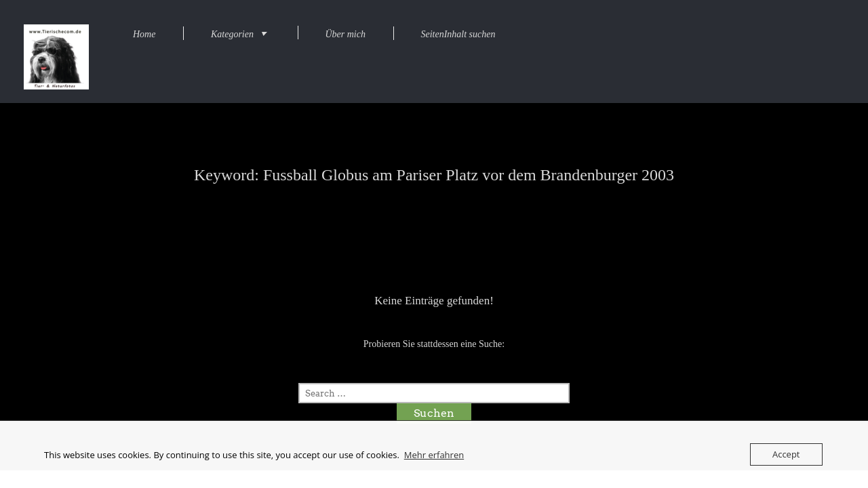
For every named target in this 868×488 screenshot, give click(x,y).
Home (144, 34)
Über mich (345, 34)
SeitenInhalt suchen (458, 34)
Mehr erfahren (434, 455)
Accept (786, 454)
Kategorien (232, 34)
